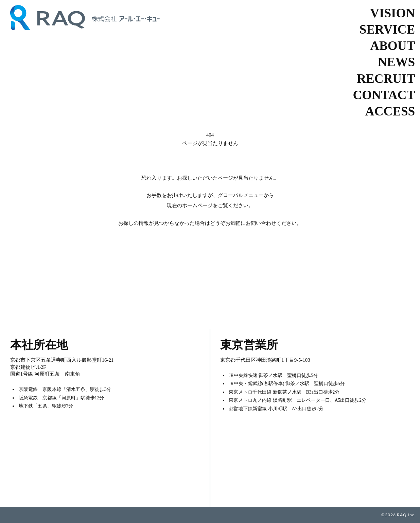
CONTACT (384, 95)
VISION (392, 13)
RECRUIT (386, 79)
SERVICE (387, 29)
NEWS (396, 62)
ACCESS (390, 111)
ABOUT (392, 46)
